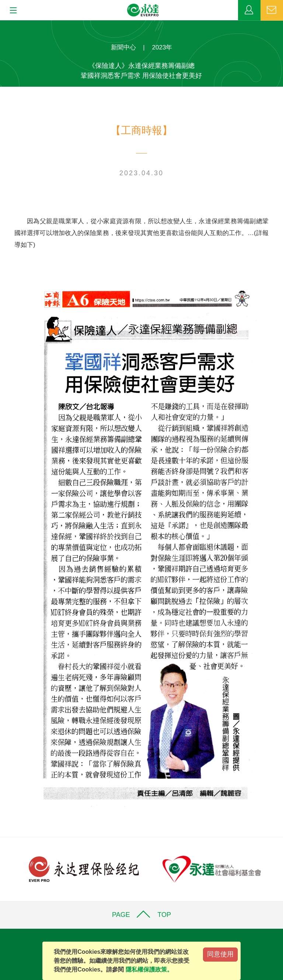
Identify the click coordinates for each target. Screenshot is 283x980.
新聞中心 (123, 47)
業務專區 (249, 10)
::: (2, 24)
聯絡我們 (272, 10)
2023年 (162, 47)
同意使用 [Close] (220, 954)
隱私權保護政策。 (149, 969)
